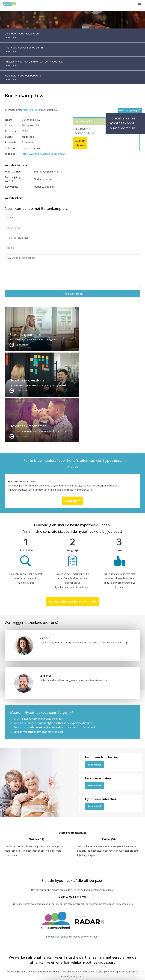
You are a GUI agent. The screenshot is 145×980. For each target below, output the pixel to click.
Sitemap (50, 974)
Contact (55, 941)
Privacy (101, 974)
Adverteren (57, 937)
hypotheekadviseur (31, 110)
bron (57, 845)
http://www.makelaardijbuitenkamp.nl (44, 154)
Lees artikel (95, 673)
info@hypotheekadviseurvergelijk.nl (72, 952)
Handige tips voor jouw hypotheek (72, 510)
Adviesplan (73, 409)
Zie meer (124, 961)
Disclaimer (64, 974)
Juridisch (78, 974)
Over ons (56, 945)
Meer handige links (14, 937)
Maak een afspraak (80, 143)
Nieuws (90, 974)
